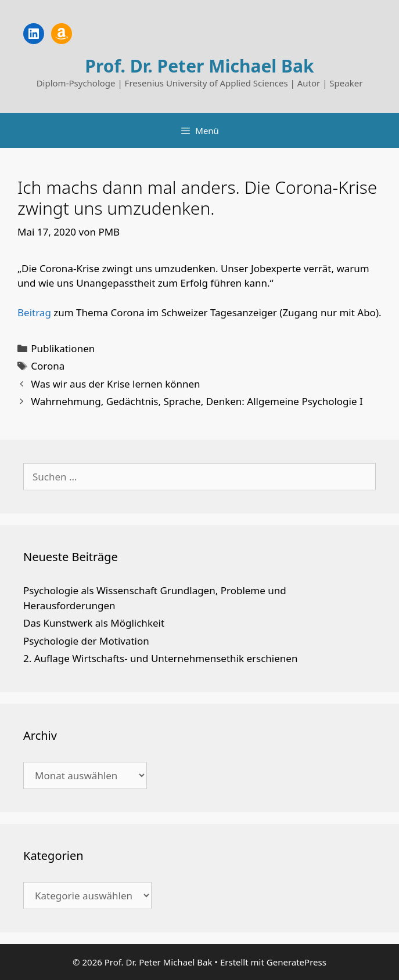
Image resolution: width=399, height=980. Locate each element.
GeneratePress (296, 962)
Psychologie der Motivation (86, 641)
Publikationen (63, 348)
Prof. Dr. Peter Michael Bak (199, 66)
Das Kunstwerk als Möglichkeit (94, 623)
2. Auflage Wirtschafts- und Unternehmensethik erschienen (160, 658)
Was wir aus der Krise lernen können (115, 384)
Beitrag (34, 312)
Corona (48, 366)
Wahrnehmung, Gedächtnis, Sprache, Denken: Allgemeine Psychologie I (197, 401)
